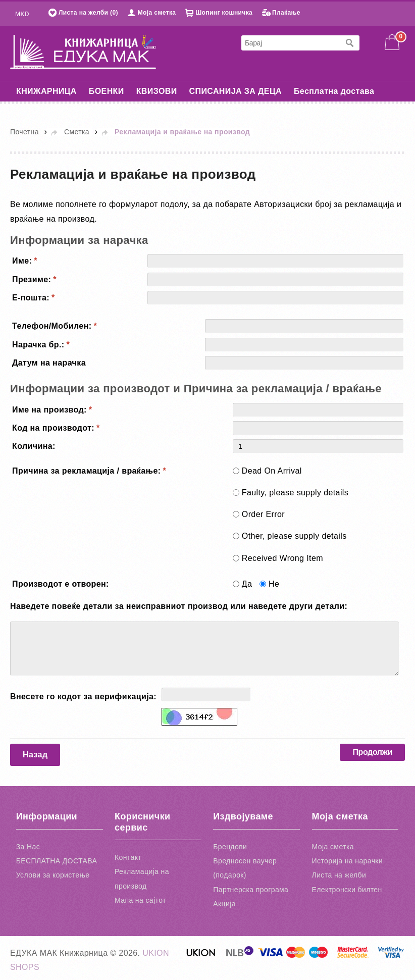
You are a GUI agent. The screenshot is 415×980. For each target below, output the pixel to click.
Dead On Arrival (272, 471)
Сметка (77, 132)
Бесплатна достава (334, 91)
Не (274, 584)
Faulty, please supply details (295, 493)
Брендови (230, 847)
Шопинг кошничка (224, 13)
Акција (224, 904)
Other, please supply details (294, 536)
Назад (35, 755)
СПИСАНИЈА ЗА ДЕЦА (236, 91)
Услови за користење (53, 875)
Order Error (263, 514)
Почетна (24, 132)
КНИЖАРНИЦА (46, 91)
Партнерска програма (251, 890)
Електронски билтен (347, 890)
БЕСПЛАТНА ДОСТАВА (57, 861)
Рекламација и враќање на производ (182, 132)
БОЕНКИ (107, 91)
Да (247, 584)
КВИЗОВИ (157, 91)
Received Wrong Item (282, 558)
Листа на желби (339, 875)
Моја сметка (157, 13)
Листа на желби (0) (88, 13)
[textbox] (290, 43)
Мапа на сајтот (140, 900)
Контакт (128, 857)
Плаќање (286, 13)
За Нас (28, 847)
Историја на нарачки (348, 861)
